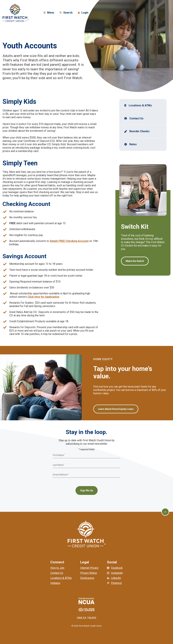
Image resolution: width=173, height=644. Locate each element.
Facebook (117, 568)
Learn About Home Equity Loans (116, 409)
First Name (59, 455)
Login (84, 13)
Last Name (58, 465)
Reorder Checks (140, 131)
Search (66, 13)
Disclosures (87, 578)
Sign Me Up (87, 490)
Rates (133, 144)
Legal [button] (84, 562)
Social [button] (112, 562)
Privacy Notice (89, 573)
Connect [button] (57, 562)
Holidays (55, 583)
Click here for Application (44, 297)
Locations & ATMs (140, 105)
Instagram (117, 573)
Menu (49, 13)
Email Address (61, 475)
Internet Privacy (89, 568)
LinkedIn (116, 578)
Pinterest (117, 583)
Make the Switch (135, 261)
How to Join (57, 568)
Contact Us (137, 118)
